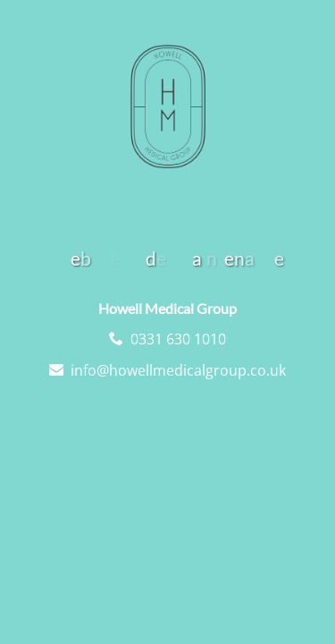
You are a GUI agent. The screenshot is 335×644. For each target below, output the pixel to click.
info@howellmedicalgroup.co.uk (178, 370)
